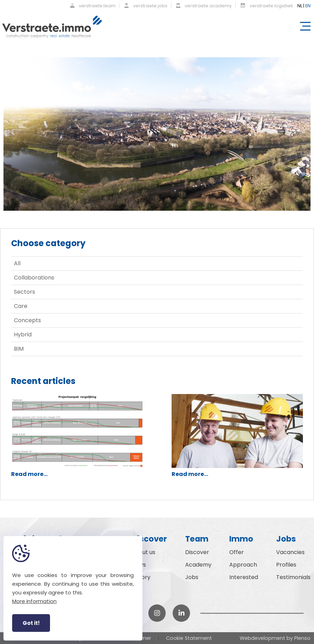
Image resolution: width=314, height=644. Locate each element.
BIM (19, 349)
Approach (243, 565)
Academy (198, 565)
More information (34, 601)
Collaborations (34, 278)
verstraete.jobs (146, 6)
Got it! (31, 623)
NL (300, 6)
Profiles (286, 565)
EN (308, 6)
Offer (237, 552)
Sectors (24, 292)
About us (143, 552)
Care (21, 306)
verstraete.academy (204, 6)
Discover (197, 552)
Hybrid (23, 334)
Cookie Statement (189, 638)
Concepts (27, 320)
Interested (244, 577)
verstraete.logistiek (267, 6)
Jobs (192, 577)
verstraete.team (93, 6)
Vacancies (290, 552)
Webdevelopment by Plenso (275, 638)
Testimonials (293, 577)
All (17, 263)
